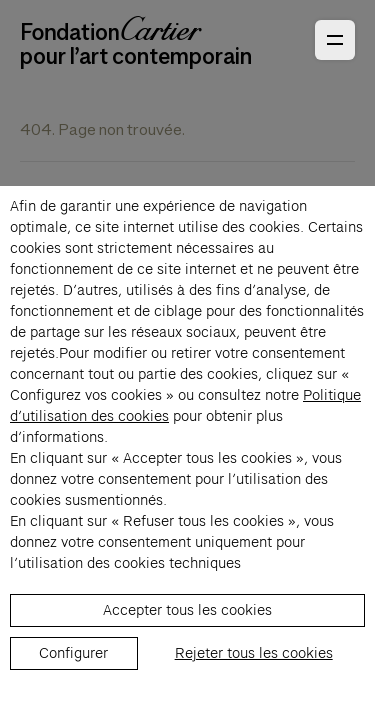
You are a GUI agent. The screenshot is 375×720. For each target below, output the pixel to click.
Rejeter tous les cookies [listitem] (254, 653)
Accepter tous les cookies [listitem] (187, 610)
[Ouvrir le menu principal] (335, 40)
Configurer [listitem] (73, 653)
